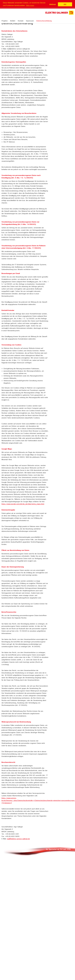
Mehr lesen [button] (30, 5)
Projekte (5, 21)
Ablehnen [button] (53, 4)
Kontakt (21, 21)
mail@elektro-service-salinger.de (18, 839)
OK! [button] (65, 4)
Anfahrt (13, 21)
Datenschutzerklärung (44, 21)
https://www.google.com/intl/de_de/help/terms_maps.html (23, 504)
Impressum (30, 21)
